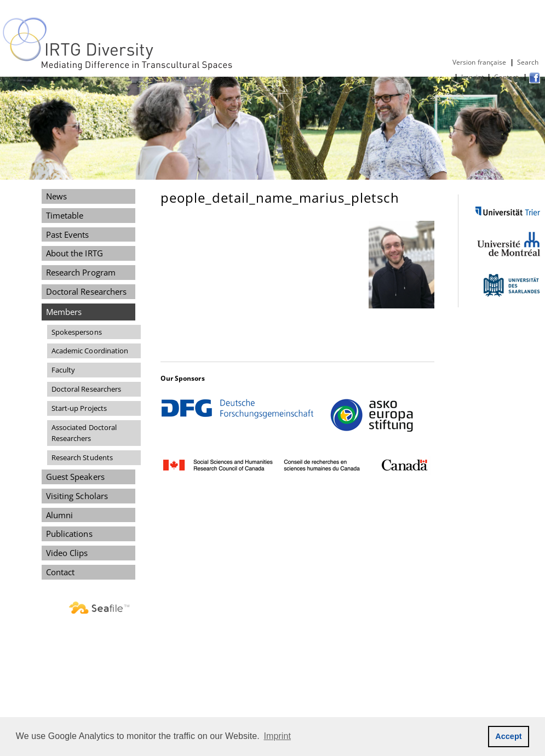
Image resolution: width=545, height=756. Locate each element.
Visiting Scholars (77, 496)
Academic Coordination (90, 351)
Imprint (472, 77)
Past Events (68, 234)
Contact (507, 77)
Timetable (65, 215)
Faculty (64, 370)
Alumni (60, 515)
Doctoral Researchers (87, 291)
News (56, 196)
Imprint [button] (278, 736)
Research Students (82, 457)
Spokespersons (77, 332)
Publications (69, 534)
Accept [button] (509, 736)
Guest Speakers (75, 477)
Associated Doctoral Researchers (84, 433)
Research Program (81, 272)
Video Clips (67, 553)
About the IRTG (74, 253)
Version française (480, 62)
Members (64, 312)
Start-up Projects (79, 408)
